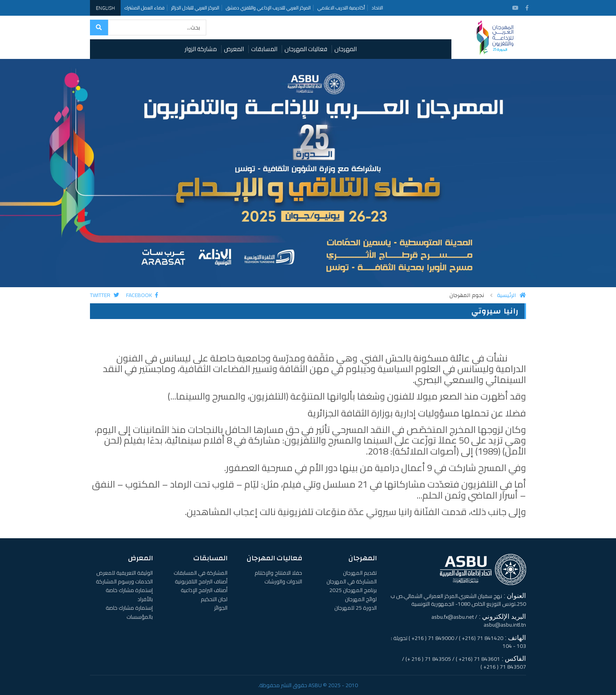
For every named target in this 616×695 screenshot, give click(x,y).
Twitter (104, 295)
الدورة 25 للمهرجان (356, 608)
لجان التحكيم (214, 599)
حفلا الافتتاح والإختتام (278, 573)
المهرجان (346, 49)
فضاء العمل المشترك (145, 8)
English (105, 8)
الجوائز (221, 608)
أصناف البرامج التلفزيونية (201, 581)
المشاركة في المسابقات (201, 573)
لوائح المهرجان (361, 599)
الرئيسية (511, 295)
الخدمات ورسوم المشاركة (124, 581)
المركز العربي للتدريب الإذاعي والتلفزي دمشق (268, 8)
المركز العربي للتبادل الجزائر (195, 8)
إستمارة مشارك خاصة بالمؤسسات (129, 612)
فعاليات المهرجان (306, 49)
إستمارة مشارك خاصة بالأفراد (129, 594)
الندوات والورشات (283, 581)
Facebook (142, 295)
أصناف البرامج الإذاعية (204, 590)
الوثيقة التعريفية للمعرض (125, 573)
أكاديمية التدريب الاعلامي (341, 8)
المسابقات (264, 49)
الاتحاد (377, 8)
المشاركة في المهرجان (352, 581)
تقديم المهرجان (360, 573)
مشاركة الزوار (201, 49)
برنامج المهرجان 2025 (353, 590)
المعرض (234, 49)
